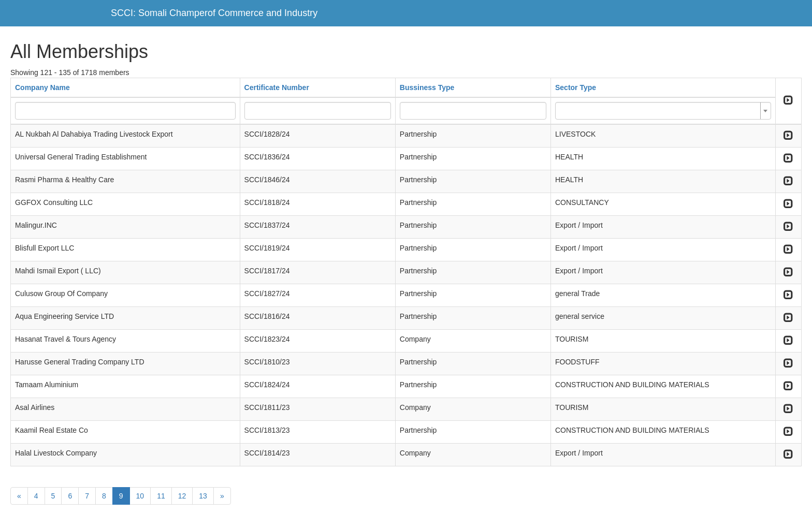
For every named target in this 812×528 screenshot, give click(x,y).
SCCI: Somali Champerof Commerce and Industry (214, 13)
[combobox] (663, 111)
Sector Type (576, 87)
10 (140, 496)
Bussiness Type (427, 87)
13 (203, 496)
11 (161, 496)
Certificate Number (277, 87)
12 (182, 496)
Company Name (42, 87)
